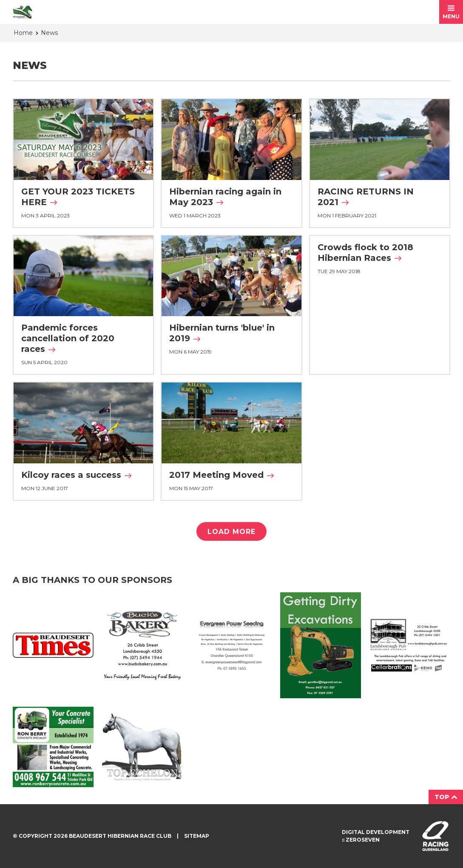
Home (23, 33)
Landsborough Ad (410, 645)
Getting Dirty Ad (321, 645)
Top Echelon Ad (142, 747)
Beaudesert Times (53, 645)
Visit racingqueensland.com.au (435, 836)
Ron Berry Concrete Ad (53, 747)
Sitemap (197, 836)
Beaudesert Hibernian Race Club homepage (23, 12)
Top (446, 797)
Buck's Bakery (142, 645)
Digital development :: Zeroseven (376, 836)
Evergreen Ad (232, 645)
